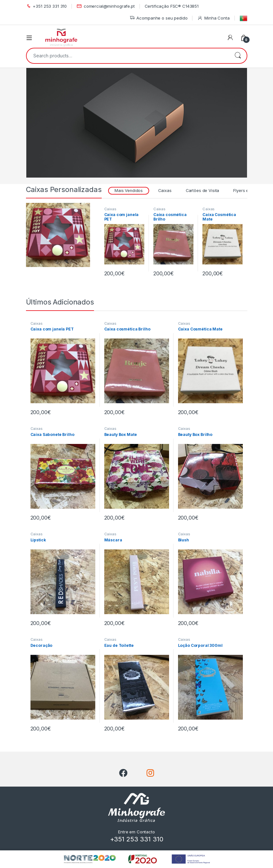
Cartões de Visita (203, 191)
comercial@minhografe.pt (106, 6)
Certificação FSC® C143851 (172, 6)
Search (238, 56)
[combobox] (128, 56)
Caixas (165, 191)
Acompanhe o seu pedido (159, 18)
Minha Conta (213, 18)
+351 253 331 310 (47, 6)
